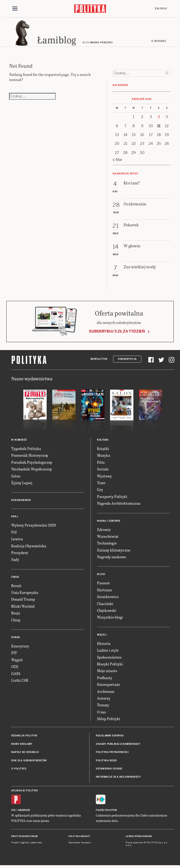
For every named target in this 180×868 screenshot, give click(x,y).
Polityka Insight (79, 838)
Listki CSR (20, 682)
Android (24, 812)
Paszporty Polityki (112, 498)
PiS (14, 533)
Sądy (15, 561)
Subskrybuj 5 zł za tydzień (117, 333)
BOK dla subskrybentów (29, 762)
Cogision (25, 844)
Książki (103, 450)
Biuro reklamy (22, 745)
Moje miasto (107, 672)
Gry (100, 491)
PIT (14, 654)
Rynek (16, 639)
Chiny (16, 621)
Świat (15, 578)
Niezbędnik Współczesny (32, 470)
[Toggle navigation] (15, 9)
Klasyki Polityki (110, 665)
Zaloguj (161, 9)
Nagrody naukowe (112, 558)
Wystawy (104, 477)
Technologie (107, 544)
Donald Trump (23, 601)
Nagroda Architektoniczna (119, 505)
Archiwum (106, 693)
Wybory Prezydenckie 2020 (34, 526)
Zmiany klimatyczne (114, 551)
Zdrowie (104, 531)
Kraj (14, 518)
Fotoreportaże (109, 686)
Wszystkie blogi (110, 618)
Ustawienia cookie (109, 770)
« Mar (118, 161)
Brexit (16, 587)
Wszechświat (108, 538)
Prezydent (20, 554)
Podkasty (105, 679)
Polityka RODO (106, 762)
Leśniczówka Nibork (139, 838)
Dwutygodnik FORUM (24, 838)
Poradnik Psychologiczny (32, 464)
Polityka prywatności (112, 754)
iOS (14, 812)
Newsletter (99, 360)
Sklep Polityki (109, 720)
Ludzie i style (108, 652)
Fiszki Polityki (106, 812)
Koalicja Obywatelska (29, 547)
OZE (15, 668)
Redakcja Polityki (24, 737)
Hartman (104, 591)
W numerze (19, 441)
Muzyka (104, 457)
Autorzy (104, 700)
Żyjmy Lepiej (22, 484)
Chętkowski (107, 612)
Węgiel (17, 661)
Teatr (101, 484)
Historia (104, 645)
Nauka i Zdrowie (109, 522)
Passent (103, 584)
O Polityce (19, 770)
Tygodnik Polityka (26, 450)
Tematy (103, 706)
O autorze (159, 43)
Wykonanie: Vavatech (80, 844)
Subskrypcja (127, 360)
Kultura (103, 441)
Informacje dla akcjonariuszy (118, 778)
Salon (16, 477)
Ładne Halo (36, 844)
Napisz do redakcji (25, 754)
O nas (101, 713)
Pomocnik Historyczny (30, 457)
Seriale (103, 470)
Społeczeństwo (109, 659)
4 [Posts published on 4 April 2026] (159, 118)
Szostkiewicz (108, 598)
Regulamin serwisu (110, 737)
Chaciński (105, 605)
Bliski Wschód (23, 608)
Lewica (17, 540)
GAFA (16, 675)
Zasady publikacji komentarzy (118, 745)
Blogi (101, 576)
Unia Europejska (25, 594)
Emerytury (20, 647)
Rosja (16, 614)
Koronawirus (21, 502)
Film (101, 464)
